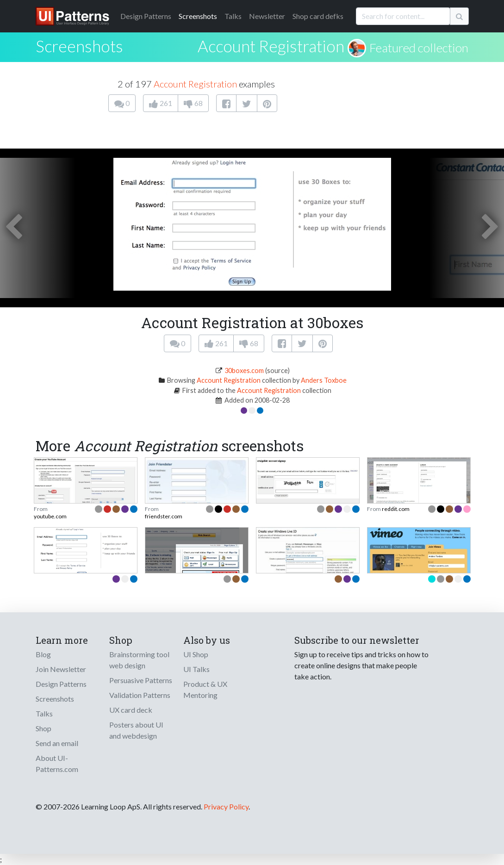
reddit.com (396, 509)
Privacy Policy (226, 806)
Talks (233, 16)
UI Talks (196, 669)
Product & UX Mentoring (205, 689)
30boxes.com (244, 370)
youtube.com (50, 516)
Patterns (146, 16)
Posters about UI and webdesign (136, 730)
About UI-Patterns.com (57, 763)
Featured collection (419, 48)
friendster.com (164, 516)
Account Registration (271, 46)
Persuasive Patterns (141, 680)
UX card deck (131, 710)
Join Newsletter (61, 669)
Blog (43, 654)
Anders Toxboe (324, 380)
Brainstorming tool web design (139, 660)
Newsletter (267, 16)
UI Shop (196, 654)
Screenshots (198, 16)
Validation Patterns (140, 695)
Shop (44, 728)
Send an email (57, 743)
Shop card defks (318, 16)
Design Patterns (61, 684)
